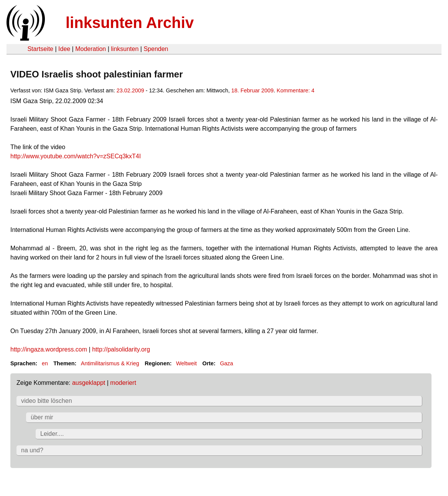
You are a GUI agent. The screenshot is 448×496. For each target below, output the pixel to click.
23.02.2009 (130, 90)
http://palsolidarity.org (121, 349)
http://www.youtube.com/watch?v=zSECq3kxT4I (76, 156)
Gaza (226, 363)
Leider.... (52, 434)
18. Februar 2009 (252, 90)
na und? (32, 450)
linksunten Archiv (130, 23)
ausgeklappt (89, 383)
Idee (64, 49)
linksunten (125, 49)
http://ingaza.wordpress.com (49, 349)
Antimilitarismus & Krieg (110, 363)
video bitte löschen (47, 401)
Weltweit (186, 363)
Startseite (40, 49)
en (45, 363)
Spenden (156, 49)
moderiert (123, 383)
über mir (42, 417)
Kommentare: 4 (295, 90)
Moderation (91, 49)
